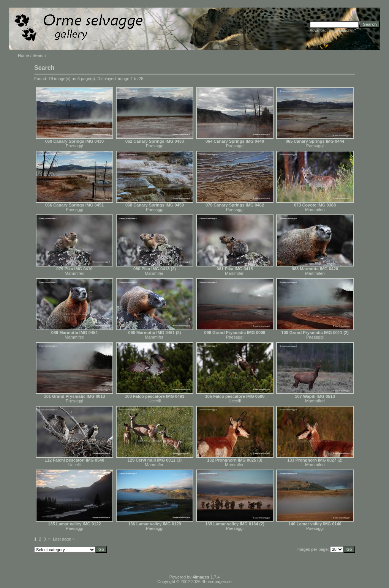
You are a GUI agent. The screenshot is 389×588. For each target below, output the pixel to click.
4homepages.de (217, 582)
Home (23, 55)
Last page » (64, 539)
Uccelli (155, 401)
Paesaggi (74, 146)
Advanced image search (330, 31)
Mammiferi (315, 210)
